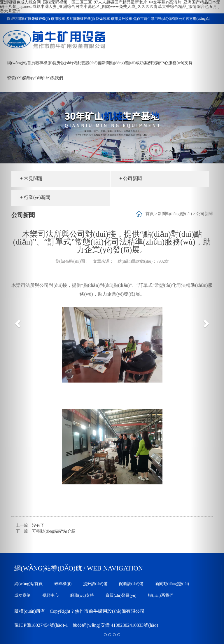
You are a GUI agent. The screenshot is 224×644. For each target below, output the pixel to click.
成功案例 (144, 63)
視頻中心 (160, 63)
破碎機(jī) (44, 63)
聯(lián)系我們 (50, 78)
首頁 (150, 214)
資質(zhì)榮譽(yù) (121, 595)
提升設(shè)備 (65, 63)
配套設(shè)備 (90, 63)
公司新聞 (204, 214)
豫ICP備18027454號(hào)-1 (41, 625)
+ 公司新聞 (131, 178)
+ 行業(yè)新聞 (35, 197)
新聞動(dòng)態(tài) (119, 63)
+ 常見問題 (31, 178)
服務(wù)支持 (180, 63)
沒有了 (38, 525)
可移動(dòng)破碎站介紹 (54, 531)
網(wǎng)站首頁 (28, 584)
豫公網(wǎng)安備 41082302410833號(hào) (115, 625)
